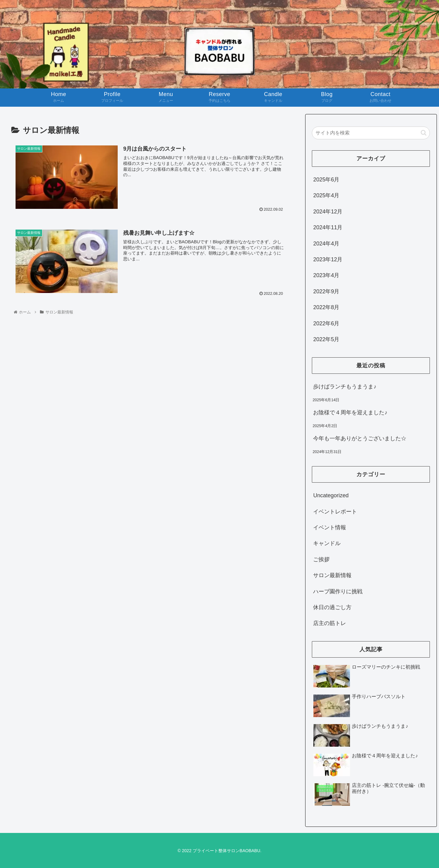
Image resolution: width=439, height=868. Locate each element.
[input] (371, 133)
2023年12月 (328, 259)
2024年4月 (326, 244)
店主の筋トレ (330, 623)
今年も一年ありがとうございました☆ (360, 438)
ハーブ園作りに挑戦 (338, 591)
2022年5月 (326, 339)
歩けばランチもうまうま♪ (345, 387)
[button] (424, 133)
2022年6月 (326, 323)
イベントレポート (335, 512)
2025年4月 (326, 195)
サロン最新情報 (332, 575)
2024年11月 (328, 227)
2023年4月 (326, 275)
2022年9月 (326, 291)
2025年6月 (326, 180)
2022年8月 (326, 307)
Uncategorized (331, 495)
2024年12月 (328, 212)
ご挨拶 (321, 559)
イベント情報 (330, 527)
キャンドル (327, 543)
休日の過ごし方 (332, 607)
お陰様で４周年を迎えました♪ (350, 413)
